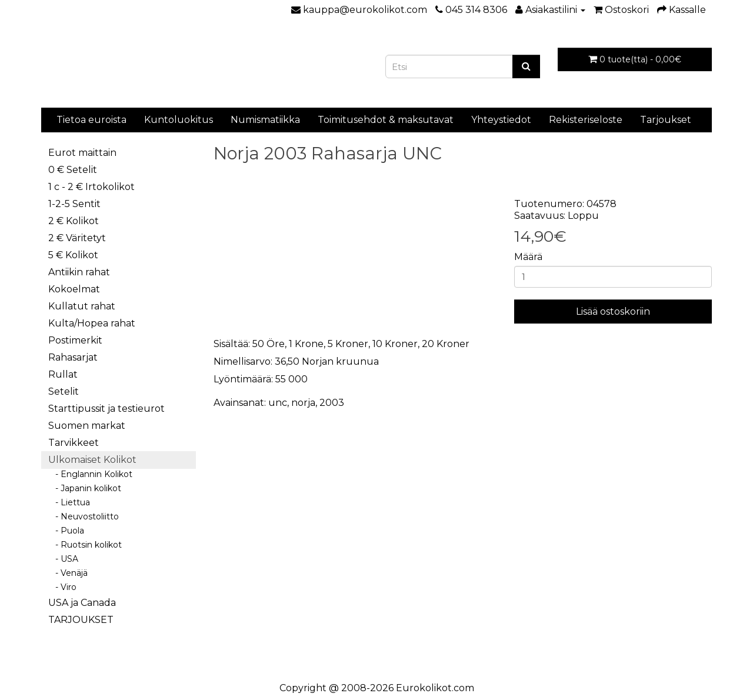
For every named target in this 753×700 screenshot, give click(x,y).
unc (278, 403)
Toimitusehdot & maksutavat (386, 120)
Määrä (528, 257)
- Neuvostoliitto (84, 516)
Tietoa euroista (91, 120)
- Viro (62, 587)
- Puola (66, 531)
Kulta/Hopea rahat (92, 323)
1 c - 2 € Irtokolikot (91, 187)
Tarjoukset (666, 120)
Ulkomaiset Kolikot (92, 460)
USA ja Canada (82, 603)
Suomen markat (87, 426)
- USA (63, 559)
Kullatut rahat (82, 306)
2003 (332, 403)
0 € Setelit (73, 170)
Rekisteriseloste (586, 120)
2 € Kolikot (74, 221)
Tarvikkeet (74, 443)
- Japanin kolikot (85, 488)
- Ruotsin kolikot (85, 545)
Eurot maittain (82, 153)
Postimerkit (75, 340)
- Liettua (69, 502)
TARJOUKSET (81, 620)
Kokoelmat (74, 289)
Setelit (64, 391)
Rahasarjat (73, 357)
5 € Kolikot (73, 255)
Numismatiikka (265, 120)
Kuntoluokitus (179, 120)
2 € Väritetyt (77, 238)
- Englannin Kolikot (90, 474)
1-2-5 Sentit (74, 204)
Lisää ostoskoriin (613, 311)
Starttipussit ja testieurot (106, 409)
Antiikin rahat (79, 272)
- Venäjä (68, 573)
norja (303, 403)
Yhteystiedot (501, 120)
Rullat (63, 374)
